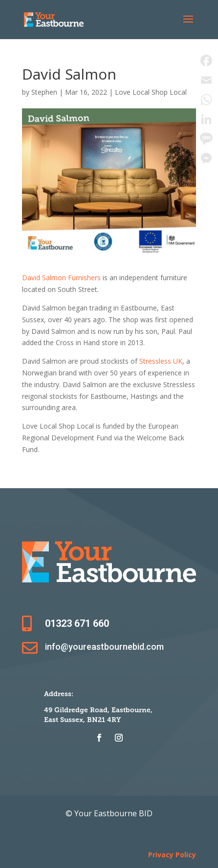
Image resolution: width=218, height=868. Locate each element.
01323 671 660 (77, 623)
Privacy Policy (172, 855)
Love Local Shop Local (151, 92)
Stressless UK (161, 361)
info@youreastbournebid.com (104, 647)
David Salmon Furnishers (61, 278)
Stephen (44, 92)
